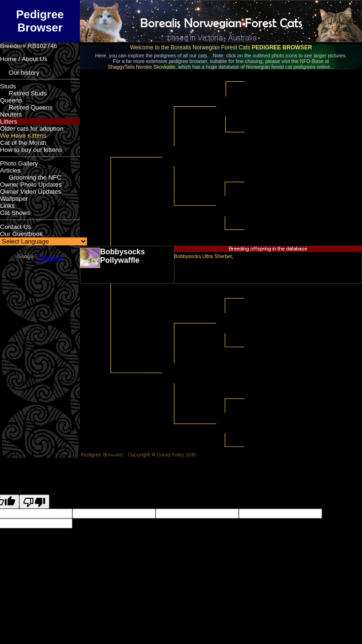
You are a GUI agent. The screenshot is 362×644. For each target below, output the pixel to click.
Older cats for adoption (32, 129)
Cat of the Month (23, 143)
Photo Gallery (19, 163)
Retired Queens (26, 107)
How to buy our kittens (31, 150)
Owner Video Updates (31, 192)
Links (7, 206)
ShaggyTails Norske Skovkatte (142, 67)
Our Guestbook (21, 234)
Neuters (11, 114)
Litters (8, 122)
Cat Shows (15, 213)
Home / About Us (24, 59)
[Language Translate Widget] (43, 241)
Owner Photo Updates (31, 185)
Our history (20, 73)
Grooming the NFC (31, 177)
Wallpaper (14, 199)
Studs (8, 86)
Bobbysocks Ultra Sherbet (203, 256)
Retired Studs (23, 93)
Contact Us (16, 227)
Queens (11, 100)
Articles (10, 170)
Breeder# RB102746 (29, 46)
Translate (40, 258)
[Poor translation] (34, 502)
